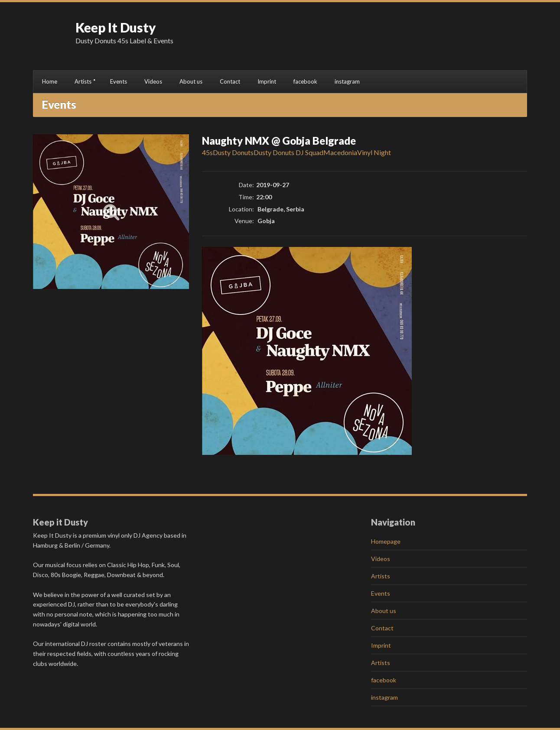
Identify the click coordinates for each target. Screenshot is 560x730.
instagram (347, 81)
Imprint (267, 81)
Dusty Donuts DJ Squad (288, 152)
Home (50, 81)
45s (207, 152)
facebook (305, 81)
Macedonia (340, 152)
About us (191, 81)
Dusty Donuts (233, 152)
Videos (153, 81)
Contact (230, 81)
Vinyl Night (374, 152)
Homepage (386, 541)
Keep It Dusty (116, 27)
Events (119, 81)
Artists (83, 81)
